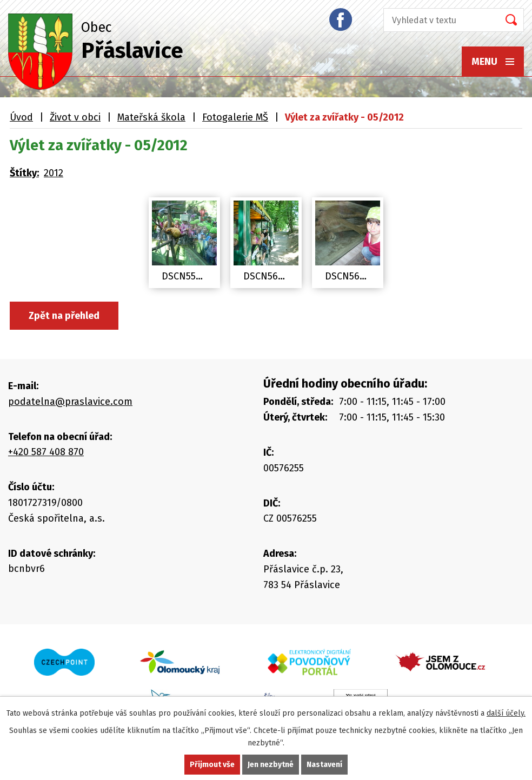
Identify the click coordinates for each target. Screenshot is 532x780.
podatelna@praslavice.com (70, 402)
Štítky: (24, 173)
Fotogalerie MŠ (235, 117)
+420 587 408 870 (46, 452)
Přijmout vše (212, 765)
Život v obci (75, 117)
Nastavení (324, 765)
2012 (54, 173)
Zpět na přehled (64, 316)
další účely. (506, 713)
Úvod (21, 117)
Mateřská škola (151, 117)
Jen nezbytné (271, 765)
